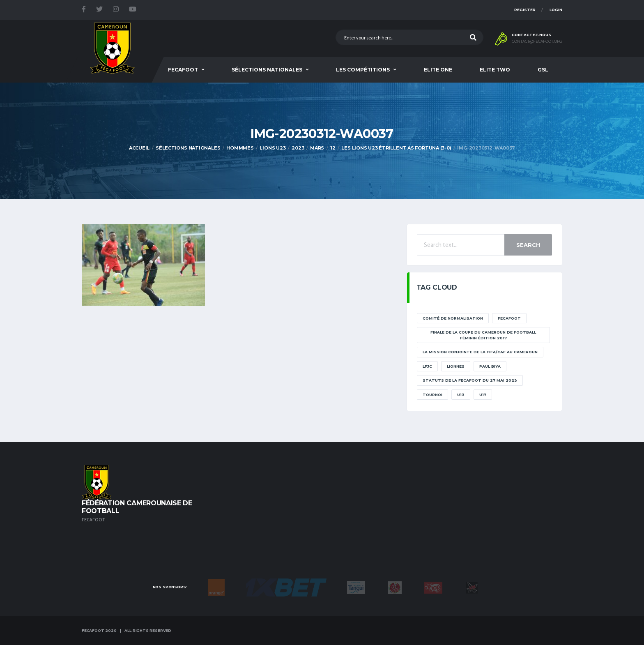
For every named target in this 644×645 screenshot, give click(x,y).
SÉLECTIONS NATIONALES (267, 70)
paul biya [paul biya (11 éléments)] (490, 366)
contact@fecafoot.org (537, 41)
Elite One (438, 70)
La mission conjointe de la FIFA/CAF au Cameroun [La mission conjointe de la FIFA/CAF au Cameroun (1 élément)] (480, 352)
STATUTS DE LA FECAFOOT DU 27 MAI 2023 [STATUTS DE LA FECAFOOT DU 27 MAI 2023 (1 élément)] (470, 380)
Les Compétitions (363, 70)
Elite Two (495, 70)
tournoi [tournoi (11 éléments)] (432, 395)
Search (528, 245)
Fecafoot (183, 70)
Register (525, 10)
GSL (543, 70)
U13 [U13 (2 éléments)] (461, 395)
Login (556, 10)
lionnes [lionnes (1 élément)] (456, 366)
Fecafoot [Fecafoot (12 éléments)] (509, 318)
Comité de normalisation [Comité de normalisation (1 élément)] (453, 318)
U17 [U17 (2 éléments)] (483, 395)
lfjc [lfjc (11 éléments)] (427, 366)
